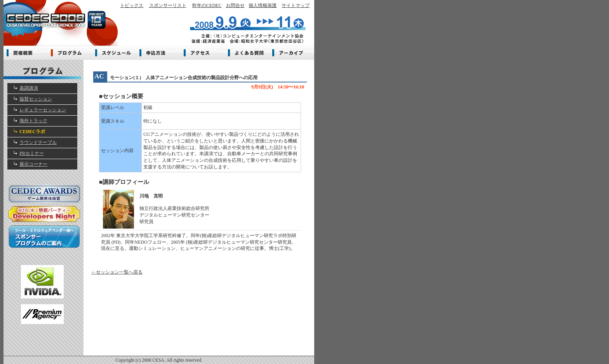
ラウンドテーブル (38, 142)
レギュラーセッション (43, 110)
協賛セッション (36, 99)
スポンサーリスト (168, 5)
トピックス (132, 5)
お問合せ (235, 5)
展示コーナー (33, 164)
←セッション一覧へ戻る (117, 272)
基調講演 (29, 88)
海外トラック (33, 121)
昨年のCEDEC (207, 5)
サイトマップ (296, 5)
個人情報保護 (263, 5)
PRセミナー (32, 153)
